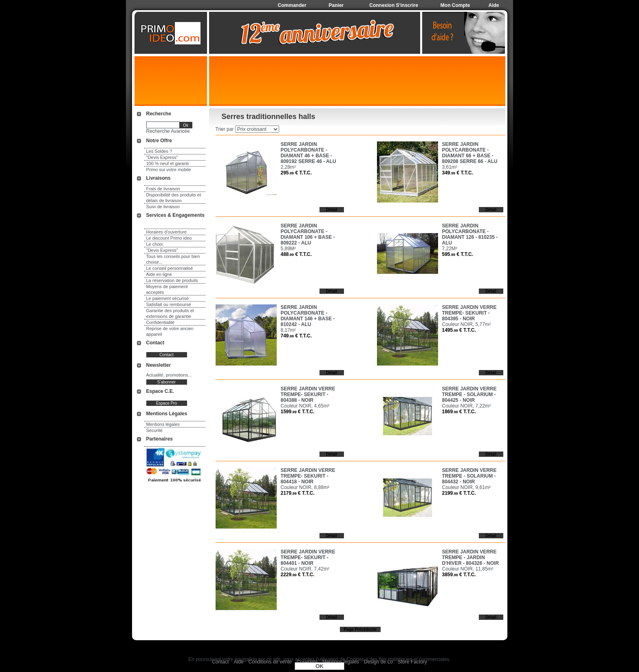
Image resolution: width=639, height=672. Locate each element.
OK (319, 666)
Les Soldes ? (159, 151)
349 (458, 173)
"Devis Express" (162, 157)
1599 (298, 412)
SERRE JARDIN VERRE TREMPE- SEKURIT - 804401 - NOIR (308, 557)
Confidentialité (161, 322)
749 (296, 336)
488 (296, 254)
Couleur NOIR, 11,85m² (468, 569)
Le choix (155, 244)
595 (458, 254)
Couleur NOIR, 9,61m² (466, 487)
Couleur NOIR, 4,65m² (305, 406)
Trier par (225, 129)
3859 (459, 575)
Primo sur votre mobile (169, 170)
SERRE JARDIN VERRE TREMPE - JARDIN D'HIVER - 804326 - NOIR (471, 557)
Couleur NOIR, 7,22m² (466, 406)
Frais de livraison (163, 189)
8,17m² (288, 330)
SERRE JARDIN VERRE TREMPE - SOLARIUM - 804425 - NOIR (469, 394)
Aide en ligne (159, 274)
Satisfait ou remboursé (169, 304)
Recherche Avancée (168, 131)
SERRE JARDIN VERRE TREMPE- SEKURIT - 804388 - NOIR (308, 394)
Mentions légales (163, 424)
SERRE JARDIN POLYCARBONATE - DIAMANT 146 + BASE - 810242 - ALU (308, 316)
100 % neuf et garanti (168, 163)
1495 (459, 330)
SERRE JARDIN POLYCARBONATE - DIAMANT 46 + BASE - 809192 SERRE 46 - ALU (308, 153)
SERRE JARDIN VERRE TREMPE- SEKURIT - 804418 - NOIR (308, 476)
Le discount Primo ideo (169, 238)
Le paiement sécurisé (168, 298)
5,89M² (288, 249)
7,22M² (450, 249)
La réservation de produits (172, 280)
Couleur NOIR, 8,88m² (305, 487)
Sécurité (154, 430)
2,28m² (288, 167)
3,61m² (450, 167)
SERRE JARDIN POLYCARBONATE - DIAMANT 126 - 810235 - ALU (470, 234)
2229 (298, 575)
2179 (298, 493)
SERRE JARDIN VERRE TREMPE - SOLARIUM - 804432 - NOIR (469, 476)
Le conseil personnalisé (170, 268)
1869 (459, 412)
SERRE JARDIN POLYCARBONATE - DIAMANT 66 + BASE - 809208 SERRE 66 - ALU (470, 153)
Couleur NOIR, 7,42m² (305, 569)
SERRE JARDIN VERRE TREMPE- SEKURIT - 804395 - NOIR (469, 313)
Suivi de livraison (163, 207)
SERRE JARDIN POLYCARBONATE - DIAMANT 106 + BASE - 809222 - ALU (308, 234)
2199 (459, 493)
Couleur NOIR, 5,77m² (466, 324)
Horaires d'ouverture (166, 232)
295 (296, 173)
